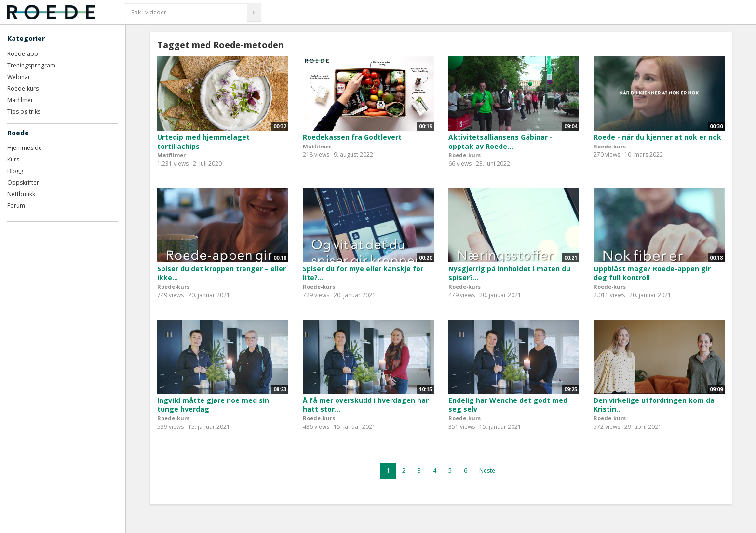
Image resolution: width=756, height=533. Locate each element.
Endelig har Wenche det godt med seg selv (508, 405)
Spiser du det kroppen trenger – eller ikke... (222, 273)
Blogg (15, 171)
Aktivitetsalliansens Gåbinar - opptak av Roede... (500, 142)
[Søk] (254, 12)
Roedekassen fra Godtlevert (352, 137)
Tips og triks (24, 112)
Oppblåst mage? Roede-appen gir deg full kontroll (652, 273)
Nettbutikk (21, 194)
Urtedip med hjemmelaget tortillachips (203, 142)
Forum (16, 206)
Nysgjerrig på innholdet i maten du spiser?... (509, 273)
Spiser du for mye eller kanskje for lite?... (363, 273)
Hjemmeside (25, 148)
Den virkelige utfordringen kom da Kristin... (654, 405)
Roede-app (23, 54)
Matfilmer (20, 100)
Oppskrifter (23, 182)
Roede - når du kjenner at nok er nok (657, 137)
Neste (487, 471)
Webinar (19, 77)
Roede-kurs (23, 88)
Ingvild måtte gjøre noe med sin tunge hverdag (213, 405)
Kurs (13, 159)
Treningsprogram (31, 65)
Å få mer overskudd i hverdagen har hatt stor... (366, 405)
